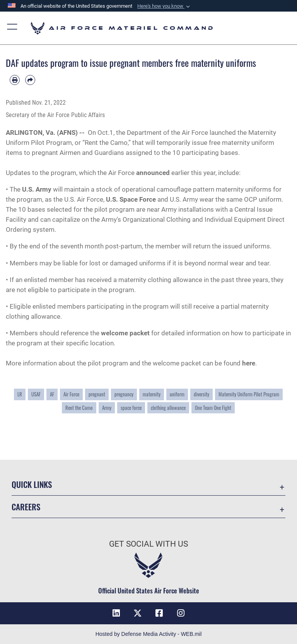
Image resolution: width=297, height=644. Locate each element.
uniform (177, 394)
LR (20, 394)
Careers (26, 507)
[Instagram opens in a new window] (181, 613)
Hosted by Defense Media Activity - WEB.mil (149, 634)
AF (52, 394)
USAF (36, 394)
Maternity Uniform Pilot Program (249, 394)
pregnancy (124, 394)
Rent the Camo (79, 408)
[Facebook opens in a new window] (159, 613)
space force (131, 408)
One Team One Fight (213, 408)
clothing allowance (168, 408)
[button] (164, 6)
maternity (152, 394)
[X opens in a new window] (138, 613)
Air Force (71, 394)
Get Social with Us (148, 544)
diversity (201, 394)
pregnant (97, 394)
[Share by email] (30, 80)
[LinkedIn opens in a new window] (116, 613)
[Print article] (15, 80)
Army (107, 408)
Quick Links (32, 484)
